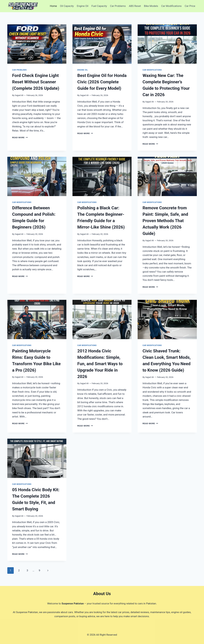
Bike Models (151, 6)
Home (53, 6)
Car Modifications (171, 6)
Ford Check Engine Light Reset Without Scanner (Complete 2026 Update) (36, 82)
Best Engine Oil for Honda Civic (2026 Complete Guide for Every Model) (102, 82)
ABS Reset (135, 6)
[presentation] (37, 44)
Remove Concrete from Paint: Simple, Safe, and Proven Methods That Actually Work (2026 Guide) (165, 221)
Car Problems (118, 6)
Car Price (190, 6)
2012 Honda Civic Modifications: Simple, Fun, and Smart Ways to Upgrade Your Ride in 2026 (100, 364)
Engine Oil (83, 6)
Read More (20, 137)
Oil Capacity (67, 6)
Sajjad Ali (19, 95)
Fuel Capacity (99, 6)
